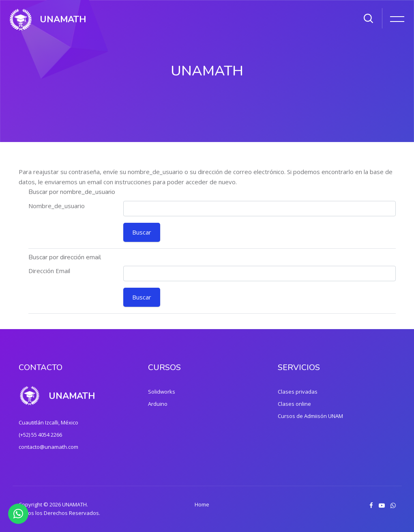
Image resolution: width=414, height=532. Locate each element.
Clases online (294, 404)
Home (202, 504)
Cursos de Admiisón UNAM (310, 416)
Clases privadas (298, 392)
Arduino (158, 404)
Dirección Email (49, 271)
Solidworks (162, 392)
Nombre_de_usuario (57, 206)
